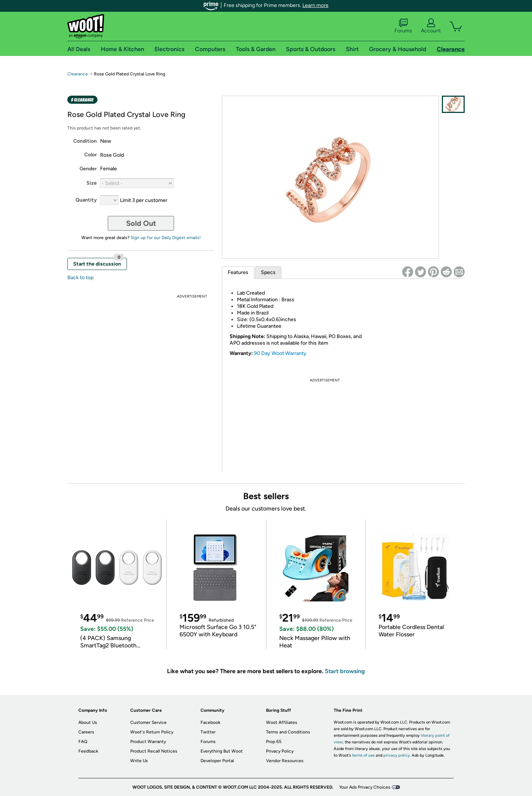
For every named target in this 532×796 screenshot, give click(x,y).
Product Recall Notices (154, 751)
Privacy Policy (280, 751)
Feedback (88, 751)
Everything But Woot (222, 751)
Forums (403, 26)
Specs (268, 272)
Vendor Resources (285, 761)
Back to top (80, 278)
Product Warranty (148, 742)
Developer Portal (217, 761)
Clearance (78, 74)
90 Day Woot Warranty (280, 353)
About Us (88, 722)
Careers (86, 732)
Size (92, 183)
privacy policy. (397, 755)
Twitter (208, 732)
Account (431, 26)
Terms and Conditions (288, 732)
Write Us (139, 761)
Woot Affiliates (282, 722)
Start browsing (345, 671)
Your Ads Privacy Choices (365, 787)
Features (238, 272)
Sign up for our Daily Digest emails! (166, 238)
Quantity (86, 200)
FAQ (83, 742)
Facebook (210, 722)
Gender (88, 169)
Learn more (315, 5)
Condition (85, 141)
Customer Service (148, 722)
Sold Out (141, 223)
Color (91, 155)
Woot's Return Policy (152, 732)
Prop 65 (274, 742)
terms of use (363, 755)
